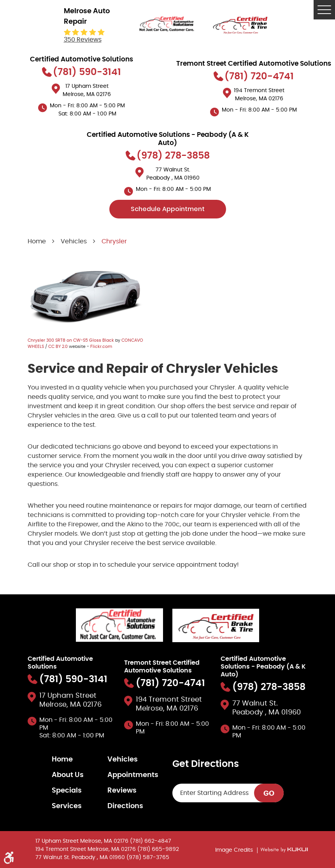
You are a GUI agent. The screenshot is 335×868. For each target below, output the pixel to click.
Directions (125, 806)
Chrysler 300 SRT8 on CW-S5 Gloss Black (71, 340)
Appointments (133, 775)
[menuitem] (80, 760)
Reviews (122, 791)
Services (67, 806)
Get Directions (206, 764)
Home (37, 241)
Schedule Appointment (168, 209)
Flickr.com (101, 347)
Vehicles (74, 241)
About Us (68, 775)
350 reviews (83, 40)
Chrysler (114, 241)
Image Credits (235, 850)
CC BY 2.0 (58, 347)
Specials (67, 791)
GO (269, 794)
